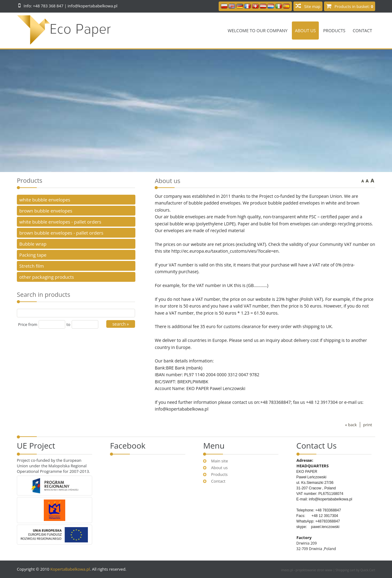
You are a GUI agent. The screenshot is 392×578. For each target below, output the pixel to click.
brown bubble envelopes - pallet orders (61, 233)
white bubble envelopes (45, 200)
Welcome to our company (258, 31)
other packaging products (47, 277)
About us (305, 31)
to (68, 324)
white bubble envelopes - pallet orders (60, 222)
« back (351, 425)
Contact (362, 31)
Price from (28, 324)
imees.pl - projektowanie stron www (307, 570)
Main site (219, 461)
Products (334, 31)
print (368, 425)
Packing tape (33, 255)
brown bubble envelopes (46, 211)
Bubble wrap (33, 244)
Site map (312, 6)
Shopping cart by (356, 570)
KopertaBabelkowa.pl (70, 569)
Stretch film (32, 266)
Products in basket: (354, 6)
